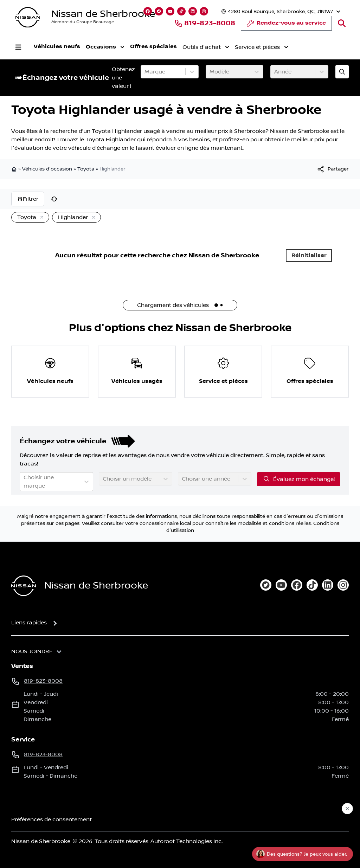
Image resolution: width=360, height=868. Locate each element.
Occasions (105, 47)
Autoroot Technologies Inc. (187, 841)
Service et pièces (262, 47)
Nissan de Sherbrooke (103, 14)
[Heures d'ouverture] (280, 11)
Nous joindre (32, 651)
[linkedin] (328, 585)
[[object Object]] (333, 169)
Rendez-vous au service (286, 25)
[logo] (28, 17)
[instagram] (343, 585)
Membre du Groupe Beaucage (83, 22)
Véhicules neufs (57, 47)
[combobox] (145, 72)
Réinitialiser (309, 255)
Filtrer (28, 199)
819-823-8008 (205, 23)
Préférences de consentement (52, 819)
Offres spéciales (153, 47)
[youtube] (281, 585)
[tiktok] (312, 585)
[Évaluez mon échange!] (342, 72)
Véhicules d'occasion (47, 169)
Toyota (86, 169)
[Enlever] (40, 218)
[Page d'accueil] (24, 586)
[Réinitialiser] (54, 199)
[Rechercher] (342, 23)
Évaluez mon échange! (299, 479)
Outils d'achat (206, 47)
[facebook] (297, 585)
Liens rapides (29, 623)
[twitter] (266, 585)
